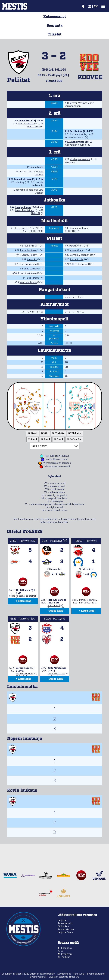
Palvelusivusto (66, 929)
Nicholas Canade (57, 600)
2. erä (45, 439)
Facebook (67, 948)
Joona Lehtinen (23, 179)
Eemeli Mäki (77, 134)
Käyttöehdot (64, 974)
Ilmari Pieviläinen (25, 210)
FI (90, 7)
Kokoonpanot (55, 17)
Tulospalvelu (65, 923)
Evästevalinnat (38, 977)
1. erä (32, 439)
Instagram (67, 954)
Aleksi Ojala (77, 142)
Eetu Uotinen (39, 173)
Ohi (45, 433)
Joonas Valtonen (79, 228)
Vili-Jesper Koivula (80, 159)
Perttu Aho (76, 131)
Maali (32, 433)
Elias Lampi (33, 127)
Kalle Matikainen (57, 668)
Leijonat (62, 920)
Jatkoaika (74, 439)
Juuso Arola (25, 121)
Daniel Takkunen (87, 600)
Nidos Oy (74, 977)
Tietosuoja (79, 974)
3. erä (58, 439)
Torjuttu (58, 433)
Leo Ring (20, 182)
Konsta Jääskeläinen (26, 596)
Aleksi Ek (35, 213)
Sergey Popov (23, 207)
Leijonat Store (66, 932)
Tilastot (55, 34)
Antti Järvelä (54, 606)
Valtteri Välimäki (78, 145)
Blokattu (74, 433)
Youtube (66, 957)
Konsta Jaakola (38, 184)
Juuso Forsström (56, 674)
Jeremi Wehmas (78, 103)
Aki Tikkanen (23, 590)
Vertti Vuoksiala (26, 124)
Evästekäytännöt (97, 974)
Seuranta (55, 26)
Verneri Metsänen (75, 137)
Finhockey (63, 926)
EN (96, 7)
